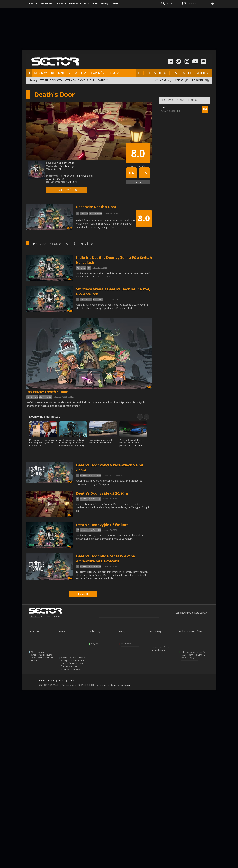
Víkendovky (126, 644)
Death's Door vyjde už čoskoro (102, 525)
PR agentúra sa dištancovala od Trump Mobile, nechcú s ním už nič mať (42, 656)
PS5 (174, 73)
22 (149, 387)
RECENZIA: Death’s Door (47, 392)
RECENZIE (58, 73)
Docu (115, 3)
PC (140, 73)
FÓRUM (114, 73)
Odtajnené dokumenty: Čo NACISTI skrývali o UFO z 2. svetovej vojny (193, 655)
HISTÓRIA (43, 80)
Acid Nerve (60, 169)
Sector (33, 3)
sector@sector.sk (122, 685)
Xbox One (88, 299)
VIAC (83, 594)
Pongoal (94, 644)
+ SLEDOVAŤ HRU (67, 190)
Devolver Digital (68, 166)
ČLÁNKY (56, 244)
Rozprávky (91, 3)
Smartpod (47, 3)
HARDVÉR (98, 73)
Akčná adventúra (65, 163)
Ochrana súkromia (47, 681)
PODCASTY (56, 80)
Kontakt (71, 681)
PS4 (78, 268)
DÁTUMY (102, 80)
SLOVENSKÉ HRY (87, 80)
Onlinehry (75, 3)
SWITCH (186, 73)
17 (70, 311)
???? (164, 108)
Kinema (61, 3)
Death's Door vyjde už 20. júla (102, 493)
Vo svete (131, 166)
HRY (84, 73)
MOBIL (201, 73)
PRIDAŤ (179, 80)
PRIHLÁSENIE (195, 4)
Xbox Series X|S (45, 397)
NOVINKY (40, 73)
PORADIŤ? (198, 80)
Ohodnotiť (138, 182)
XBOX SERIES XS (157, 73)
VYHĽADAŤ (160, 80)
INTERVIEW (70, 80)
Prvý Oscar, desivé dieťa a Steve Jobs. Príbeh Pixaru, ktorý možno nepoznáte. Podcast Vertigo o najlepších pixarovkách (73, 663)
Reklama (61, 681)
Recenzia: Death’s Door (96, 207)
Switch (83, 268)
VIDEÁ (73, 73)
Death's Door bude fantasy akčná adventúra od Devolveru (106, 558)
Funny (104, 3)
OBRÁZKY (87, 244)
